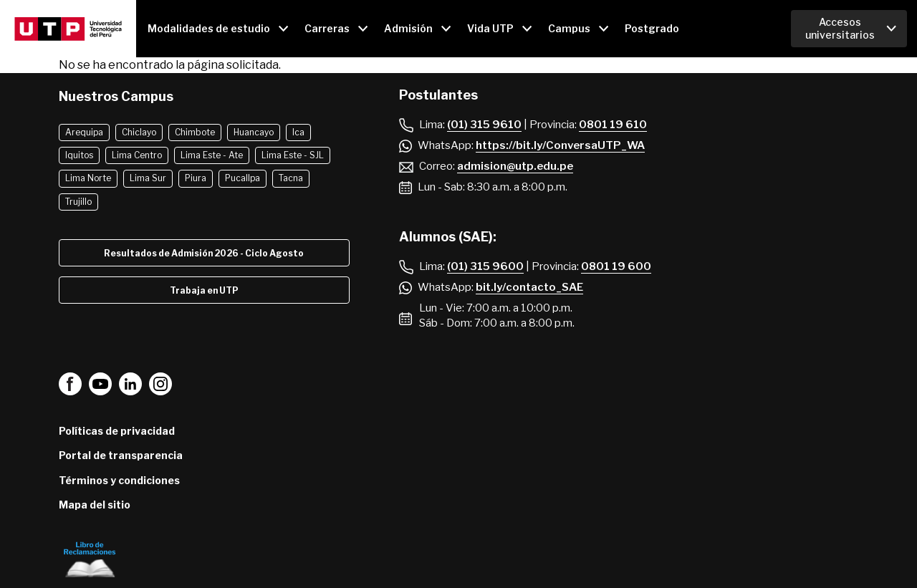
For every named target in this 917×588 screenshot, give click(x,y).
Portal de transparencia (121, 455)
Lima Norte (88, 178)
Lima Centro (137, 155)
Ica (298, 132)
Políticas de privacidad (117, 431)
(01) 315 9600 (485, 266)
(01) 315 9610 (484, 125)
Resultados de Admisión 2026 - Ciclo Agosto (204, 253)
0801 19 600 (616, 266)
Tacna (291, 178)
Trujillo (78, 202)
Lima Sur (148, 178)
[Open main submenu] (217, 29)
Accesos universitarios (840, 28)
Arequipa (84, 132)
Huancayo (254, 132)
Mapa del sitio (95, 505)
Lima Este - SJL (293, 155)
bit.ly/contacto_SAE (529, 287)
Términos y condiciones (119, 480)
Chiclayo (139, 132)
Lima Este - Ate (212, 155)
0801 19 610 (613, 125)
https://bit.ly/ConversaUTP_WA (560, 145)
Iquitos (79, 155)
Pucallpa (243, 178)
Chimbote (195, 132)
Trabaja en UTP (204, 290)
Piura (196, 178)
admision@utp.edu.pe (515, 166)
